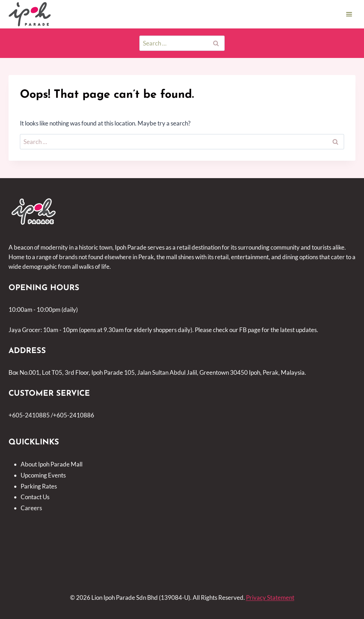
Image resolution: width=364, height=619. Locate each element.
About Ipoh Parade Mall (52, 464)
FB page (250, 330)
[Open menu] (349, 14)
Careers (31, 508)
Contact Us (35, 497)
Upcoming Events (43, 475)
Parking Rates (39, 486)
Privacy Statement (270, 597)
